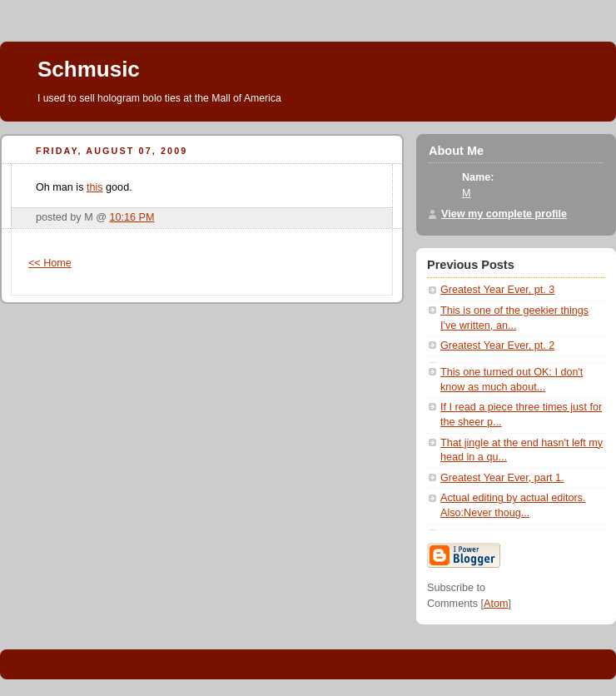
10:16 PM (132, 217)
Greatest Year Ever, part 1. (502, 478)
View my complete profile (504, 214)
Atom (496, 604)
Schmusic (89, 69)
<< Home (50, 263)
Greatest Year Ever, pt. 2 (497, 346)
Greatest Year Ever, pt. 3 (497, 290)
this (95, 187)
